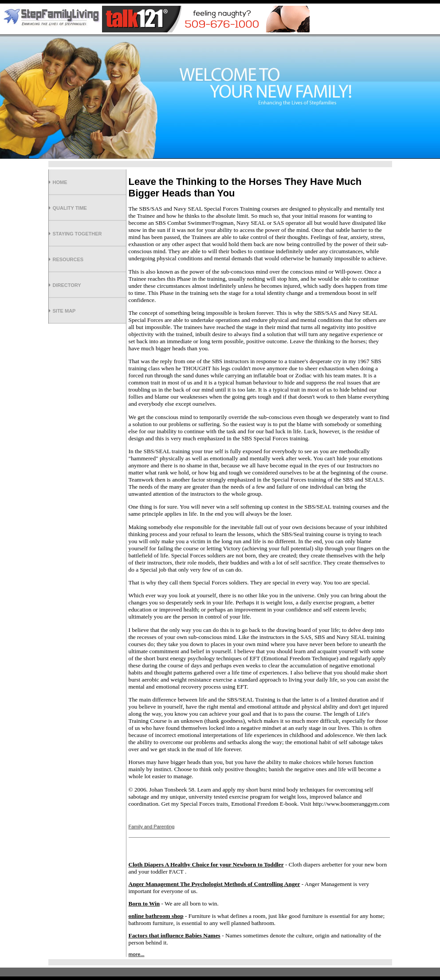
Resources (68, 259)
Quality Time (70, 208)
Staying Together (77, 234)
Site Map (64, 311)
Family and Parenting (152, 827)
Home (60, 182)
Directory (67, 285)
